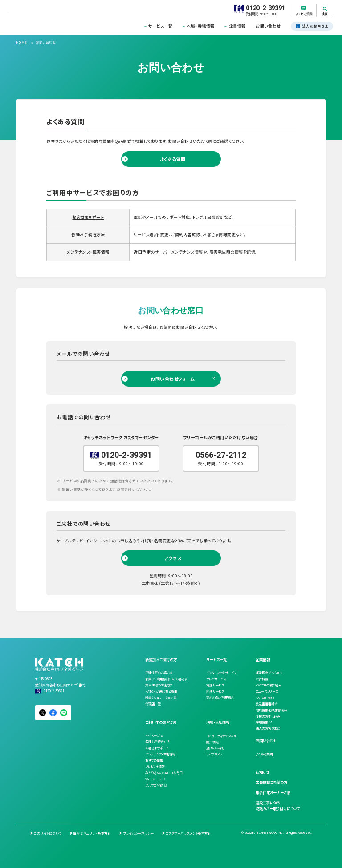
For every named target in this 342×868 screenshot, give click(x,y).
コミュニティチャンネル (221, 736)
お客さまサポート (88, 217)
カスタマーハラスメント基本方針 (188, 833)
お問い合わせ (268, 26)
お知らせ (263, 772)
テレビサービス (216, 679)
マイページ (153, 735)
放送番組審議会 (267, 704)
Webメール (153, 779)
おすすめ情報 (154, 760)
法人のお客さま (266, 728)
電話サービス (215, 685)
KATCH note (265, 698)
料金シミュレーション (159, 698)
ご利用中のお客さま (161, 722)
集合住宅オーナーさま (273, 792)
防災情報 (212, 742)
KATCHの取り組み (269, 685)
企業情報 (237, 26)
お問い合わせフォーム (173, 379)
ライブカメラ (214, 754)
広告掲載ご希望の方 (271, 782)
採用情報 (262, 722)
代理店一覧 (153, 704)
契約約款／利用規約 (220, 698)
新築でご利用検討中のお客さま (166, 679)
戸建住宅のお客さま (159, 673)
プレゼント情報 (155, 767)
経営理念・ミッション (269, 673)
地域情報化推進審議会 (271, 710)
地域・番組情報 (200, 26)
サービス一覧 (160, 26)
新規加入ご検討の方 (161, 659)
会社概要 (262, 679)
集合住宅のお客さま (159, 685)
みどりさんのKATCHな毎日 (164, 773)
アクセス (173, 558)
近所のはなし (215, 748)
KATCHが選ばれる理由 (161, 691)
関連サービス (215, 691)
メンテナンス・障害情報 (88, 252)
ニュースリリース (267, 691)
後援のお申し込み (268, 716)
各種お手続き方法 (88, 235)
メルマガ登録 (154, 785)
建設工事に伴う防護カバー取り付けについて (278, 806)
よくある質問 (173, 159)
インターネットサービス (221, 673)
